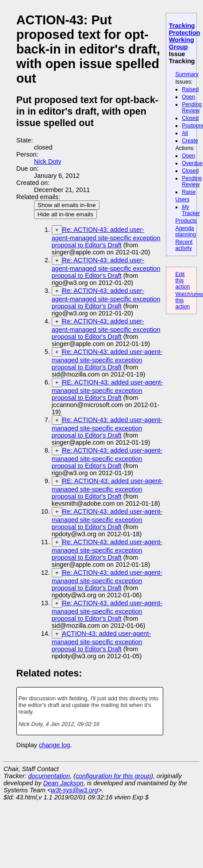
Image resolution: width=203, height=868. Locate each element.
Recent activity (184, 245)
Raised (190, 89)
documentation (49, 776)
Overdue (192, 163)
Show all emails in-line (67, 205)
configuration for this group (113, 776)
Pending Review (192, 108)
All (185, 133)
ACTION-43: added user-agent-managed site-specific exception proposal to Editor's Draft (101, 641)
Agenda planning (185, 231)
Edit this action (182, 280)
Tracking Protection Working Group (185, 36)
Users (182, 200)
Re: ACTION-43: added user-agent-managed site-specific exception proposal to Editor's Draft (106, 237)
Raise (189, 192)
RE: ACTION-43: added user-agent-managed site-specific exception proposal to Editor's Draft (107, 390)
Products (186, 221)
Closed (190, 118)
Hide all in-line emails (65, 214)
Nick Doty (48, 161)
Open (188, 97)
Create (190, 141)
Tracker (191, 210)
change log (54, 745)
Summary (187, 74)
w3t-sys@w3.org (75, 790)
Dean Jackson (63, 783)
